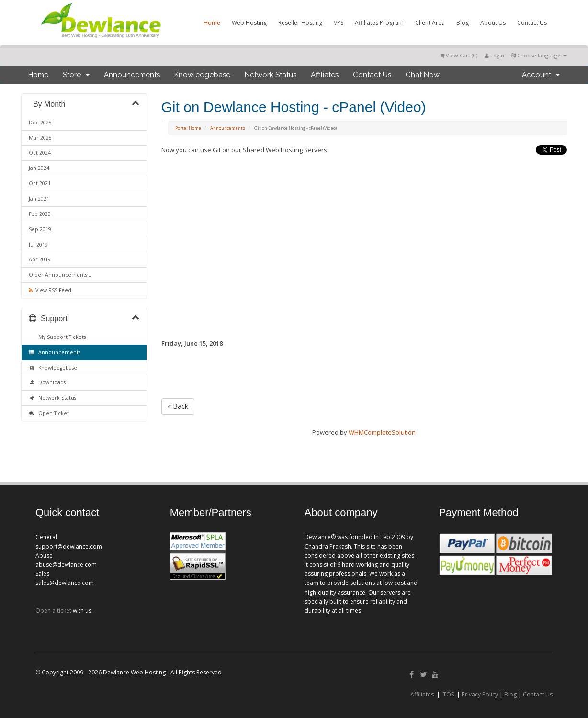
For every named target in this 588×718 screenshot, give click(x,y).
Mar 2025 (40, 138)
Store (76, 75)
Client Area (430, 23)
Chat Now (423, 75)
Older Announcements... (60, 275)
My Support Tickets (61, 337)
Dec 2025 (40, 123)
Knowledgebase (202, 75)
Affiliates (325, 75)
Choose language (539, 55)
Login (494, 55)
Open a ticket (53, 611)
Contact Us (532, 23)
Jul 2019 (38, 245)
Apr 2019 (40, 259)
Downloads (47, 382)
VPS (339, 23)
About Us (493, 23)
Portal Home (188, 128)
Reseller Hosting (300, 23)
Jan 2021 (39, 199)
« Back (178, 406)
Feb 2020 (40, 214)
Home (212, 23)
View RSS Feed (50, 290)
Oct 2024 (40, 153)
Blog (463, 23)
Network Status (271, 75)
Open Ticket (49, 413)
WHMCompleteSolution (382, 432)
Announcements (132, 75)
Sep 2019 (40, 229)
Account (541, 75)
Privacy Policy (480, 694)
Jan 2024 (39, 168)
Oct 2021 (40, 183)
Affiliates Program (379, 23)
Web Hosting (249, 23)
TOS (448, 694)
